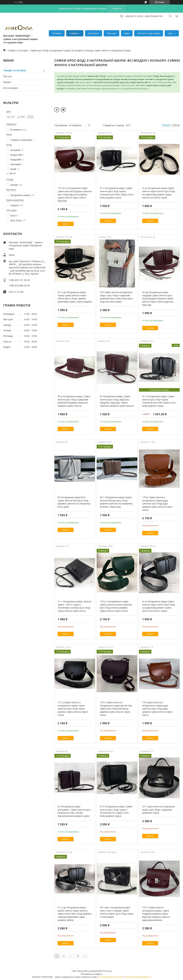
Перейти (117, 8)
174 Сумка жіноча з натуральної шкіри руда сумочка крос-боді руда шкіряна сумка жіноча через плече (157, 709)
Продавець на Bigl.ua (91, 974)
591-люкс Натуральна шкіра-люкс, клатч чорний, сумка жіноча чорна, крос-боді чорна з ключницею (117, 912)
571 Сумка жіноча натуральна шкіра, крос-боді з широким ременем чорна (158, 810)
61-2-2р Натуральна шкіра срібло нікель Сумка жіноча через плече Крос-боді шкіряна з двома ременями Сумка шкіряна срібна (74, 914)
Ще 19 (12, 173)
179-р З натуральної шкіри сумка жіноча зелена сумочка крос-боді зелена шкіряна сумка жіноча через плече (116, 606)
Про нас (112, 33)
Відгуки (7, 82)
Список (176, 125)
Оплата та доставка (149, 33)
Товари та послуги (18, 50)
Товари (74, 33)
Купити (66, 224)
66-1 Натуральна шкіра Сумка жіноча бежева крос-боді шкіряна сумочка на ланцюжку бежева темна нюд (116, 502)
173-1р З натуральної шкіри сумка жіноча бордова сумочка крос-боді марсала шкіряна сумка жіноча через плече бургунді (75, 194)
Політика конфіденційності (138, 977)
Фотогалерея (10, 88)
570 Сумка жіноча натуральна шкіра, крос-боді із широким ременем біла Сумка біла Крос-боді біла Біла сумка (117, 297)
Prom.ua (107, 971)
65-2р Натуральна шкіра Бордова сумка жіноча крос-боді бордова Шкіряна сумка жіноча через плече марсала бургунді (158, 298)
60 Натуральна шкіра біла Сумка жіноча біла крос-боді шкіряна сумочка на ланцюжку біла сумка (74, 502)
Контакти (94, 33)
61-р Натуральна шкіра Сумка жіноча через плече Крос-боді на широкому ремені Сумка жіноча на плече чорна (159, 193)
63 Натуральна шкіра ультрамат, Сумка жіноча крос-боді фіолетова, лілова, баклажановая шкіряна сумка (75, 811)
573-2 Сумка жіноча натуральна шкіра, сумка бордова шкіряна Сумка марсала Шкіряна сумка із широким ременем (156, 914)
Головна (57, 33)
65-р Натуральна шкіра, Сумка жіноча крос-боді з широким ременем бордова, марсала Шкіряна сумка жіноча (74, 401)
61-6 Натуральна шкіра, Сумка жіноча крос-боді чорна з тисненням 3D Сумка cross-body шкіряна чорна (116, 811)
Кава (127, 33)
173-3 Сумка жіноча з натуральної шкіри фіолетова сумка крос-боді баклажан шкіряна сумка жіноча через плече (116, 709)
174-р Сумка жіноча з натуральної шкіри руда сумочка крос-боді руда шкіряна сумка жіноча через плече (157, 503)
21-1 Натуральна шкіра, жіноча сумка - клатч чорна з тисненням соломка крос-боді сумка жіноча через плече (74, 606)
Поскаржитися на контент (111, 977)
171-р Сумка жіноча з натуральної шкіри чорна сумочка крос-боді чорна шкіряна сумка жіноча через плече (73, 709)
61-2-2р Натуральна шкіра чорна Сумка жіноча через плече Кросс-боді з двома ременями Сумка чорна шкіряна (75, 297)
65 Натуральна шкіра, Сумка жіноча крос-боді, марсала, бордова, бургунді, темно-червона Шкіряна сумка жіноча (117, 401)
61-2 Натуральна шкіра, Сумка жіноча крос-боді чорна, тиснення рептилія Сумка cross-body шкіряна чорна (117, 193)
